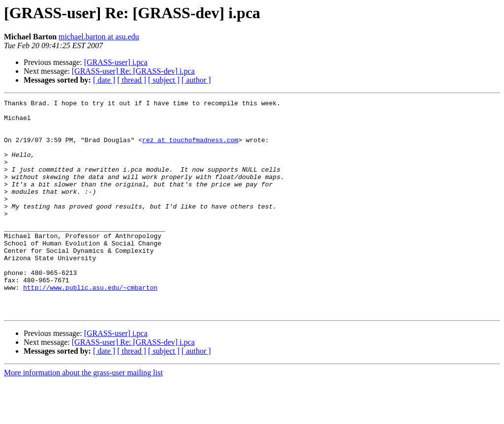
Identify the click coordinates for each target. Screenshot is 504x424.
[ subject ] (164, 80)
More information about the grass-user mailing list (83, 415)
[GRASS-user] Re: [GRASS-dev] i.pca (133, 71)
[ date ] (104, 80)
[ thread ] (132, 80)
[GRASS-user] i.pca (116, 62)
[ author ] (196, 80)
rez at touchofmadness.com (190, 149)
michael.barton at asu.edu (99, 37)
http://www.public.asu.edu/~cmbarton (90, 326)
